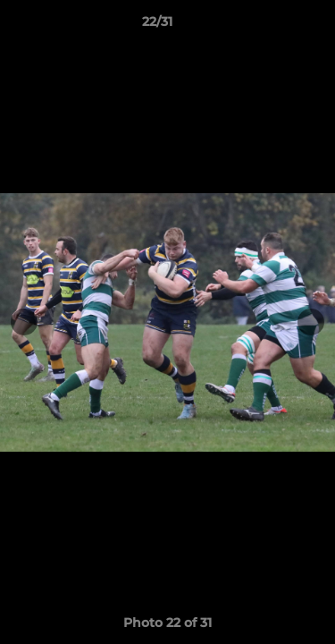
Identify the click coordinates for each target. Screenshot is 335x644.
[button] (271, 26)
